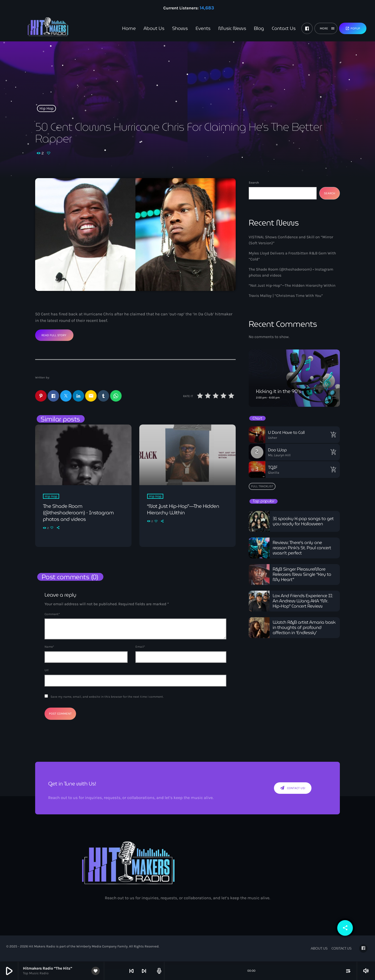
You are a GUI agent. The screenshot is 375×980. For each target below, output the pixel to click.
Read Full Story (54, 335)
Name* (49, 647)
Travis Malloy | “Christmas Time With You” (286, 296)
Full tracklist (262, 486)
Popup (353, 28)
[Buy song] (333, 435)
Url (46, 670)
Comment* (52, 614)
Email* (140, 647)
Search (254, 183)
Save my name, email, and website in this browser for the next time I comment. (107, 697)
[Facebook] (307, 28)
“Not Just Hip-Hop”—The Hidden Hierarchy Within (292, 285)
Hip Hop (47, 108)
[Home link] (39, 28)
